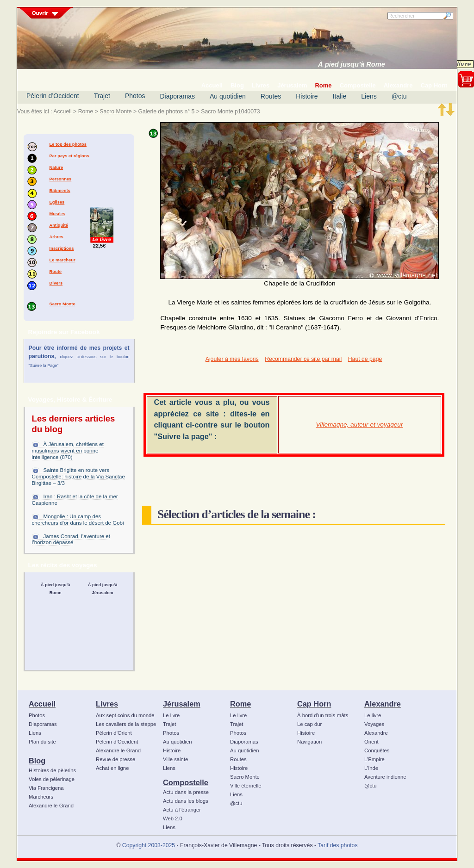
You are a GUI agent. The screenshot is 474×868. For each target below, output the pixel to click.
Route (56, 272)
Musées (57, 214)
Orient (371, 742)
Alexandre (383, 704)
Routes (271, 96)
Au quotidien (228, 96)
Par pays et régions (69, 156)
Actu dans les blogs (186, 801)
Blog (37, 761)
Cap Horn (314, 704)
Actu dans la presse (186, 792)
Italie (340, 96)
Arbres (56, 237)
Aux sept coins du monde (125, 715)
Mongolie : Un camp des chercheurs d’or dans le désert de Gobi (78, 520)
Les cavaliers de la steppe (126, 724)
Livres (107, 704)
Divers (56, 283)
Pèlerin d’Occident (53, 96)
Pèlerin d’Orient (114, 733)
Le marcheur (62, 260)
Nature (56, 167)
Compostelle (186, 782)
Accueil (62, 112)
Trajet (102, 96)
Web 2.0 (173, 818)
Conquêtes (377, 750)
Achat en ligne (112, 768)
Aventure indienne (385, 777)
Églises (57, 202)
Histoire (307, 96)
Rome (86, 112)
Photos (135, 96)
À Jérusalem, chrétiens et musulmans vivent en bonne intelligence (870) (68, 451)
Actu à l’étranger (182, 810)
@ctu (399, 96)
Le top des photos (68, 144)
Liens (369, 96)
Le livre (171, 715)
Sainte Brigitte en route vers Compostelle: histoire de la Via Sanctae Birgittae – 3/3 (78, 477)
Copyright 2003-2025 (149, 845)
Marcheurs (41, 797)
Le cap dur (309, 724)
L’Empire (374, 759)
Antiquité (59, 225)
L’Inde (371, 768)
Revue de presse (115, 759)
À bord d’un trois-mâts (323, 715)
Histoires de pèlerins (52, 770)
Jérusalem (182, 704)
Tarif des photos (337, 845)
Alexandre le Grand (51, 806)
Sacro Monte (115, 112)
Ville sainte (175, 759)
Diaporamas (178, 96)
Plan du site (42, 742)
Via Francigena (46, 788)
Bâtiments (60, 191)
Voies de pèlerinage (52, 779)
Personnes (61, 179)
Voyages (374, 724)
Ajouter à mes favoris (232, 359)
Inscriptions (62, 248)
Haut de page (365, 359)
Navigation (309, 742)
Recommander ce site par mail (303, 359)
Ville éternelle (246, 786)
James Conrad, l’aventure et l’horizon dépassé (71, 539)
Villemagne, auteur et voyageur (360, 425)
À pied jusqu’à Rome (352, 64)
